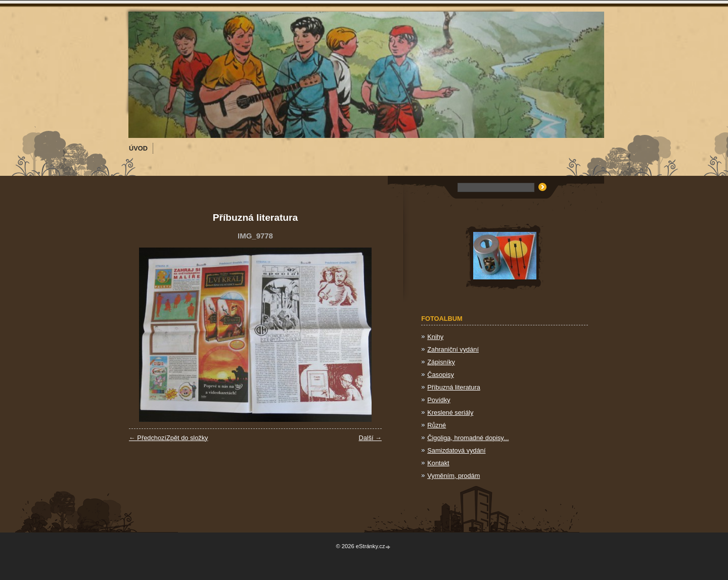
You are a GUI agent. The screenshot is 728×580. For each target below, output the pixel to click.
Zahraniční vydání (453, 349)
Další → (370, 438)
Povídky (439, 400)
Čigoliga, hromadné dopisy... (468, 438)
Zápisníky (441, 362)
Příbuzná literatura (454, 387)
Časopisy (441, 375)
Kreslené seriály (450, 413)
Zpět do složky (187, 438)
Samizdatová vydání (456, 450)
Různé (437, 425)
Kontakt (438, 463)
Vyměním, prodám (453, 476)
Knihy (435, 337)
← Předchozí (148, 438)
